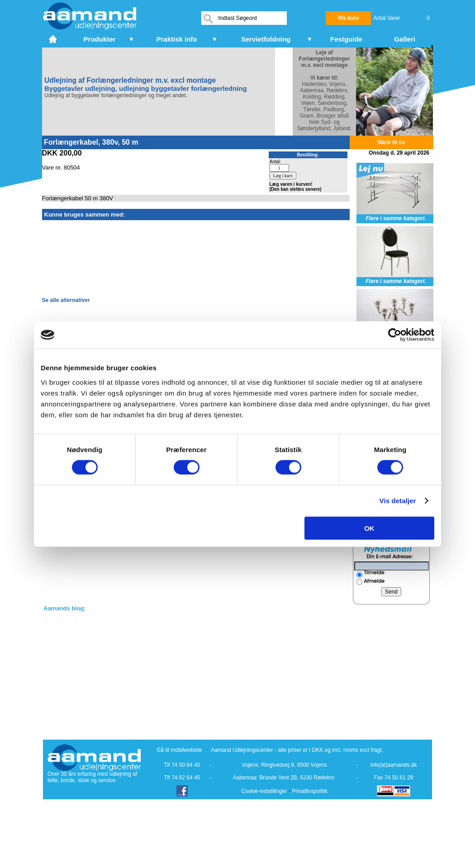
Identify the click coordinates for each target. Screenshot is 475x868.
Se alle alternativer (66, 300)
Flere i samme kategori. (396, 218)
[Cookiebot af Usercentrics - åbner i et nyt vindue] (395, 335)
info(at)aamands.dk (394, 765)
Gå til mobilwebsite (179, 750)
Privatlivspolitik (310, 791)
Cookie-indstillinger (264, 791)
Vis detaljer (398, 501)
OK (369, 528)
